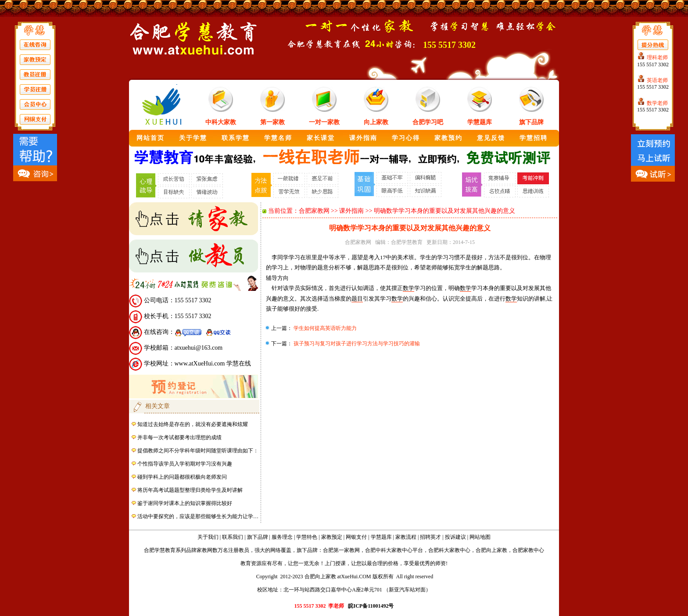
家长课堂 (321, 138)
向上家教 (376, 122)
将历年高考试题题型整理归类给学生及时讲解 (190, 490)
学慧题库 (480, 122)
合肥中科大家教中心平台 (394, 550)
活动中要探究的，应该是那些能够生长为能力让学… (198, 516)
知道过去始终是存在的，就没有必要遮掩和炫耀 (193, 424)
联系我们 (233, 537)
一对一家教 (324, 122)
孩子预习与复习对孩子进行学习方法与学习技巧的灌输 (356, 344)
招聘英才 (430, 537)
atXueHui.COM (354, 577)
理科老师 (657, 57)
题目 (357, 299)
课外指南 (363, 138)
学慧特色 (307, 537)
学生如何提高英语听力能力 (324, 328)
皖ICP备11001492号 (371, 606)
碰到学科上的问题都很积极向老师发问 (182, 477)
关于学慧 (193, 138)
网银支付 (356, 537)
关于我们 (208, 537)
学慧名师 (278, 138)
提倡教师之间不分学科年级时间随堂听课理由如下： (198, 451)
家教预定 (332, 537)
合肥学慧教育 (407, 242)
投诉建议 (455, 537)
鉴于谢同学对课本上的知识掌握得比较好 (185, 503)
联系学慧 (236, 138)
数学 (408, 288)
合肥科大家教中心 (449, 550)
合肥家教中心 (528, 550)
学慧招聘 (534, 138)
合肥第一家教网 (341, 550)
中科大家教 (221, 122)
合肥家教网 (314, 211)
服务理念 (282, 537)
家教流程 (406, 537)
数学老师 (657, 103)
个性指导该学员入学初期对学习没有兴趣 (185, 464)
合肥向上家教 (491, 550)
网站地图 (480, 537)
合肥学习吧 (428, 122)
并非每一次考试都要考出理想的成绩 (179, 437)
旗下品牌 (531, 122)
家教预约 (448, 138)
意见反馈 (491, 138)
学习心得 (406, 138)
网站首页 (150, 138)
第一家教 (272, 122)
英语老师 (657, 80)
